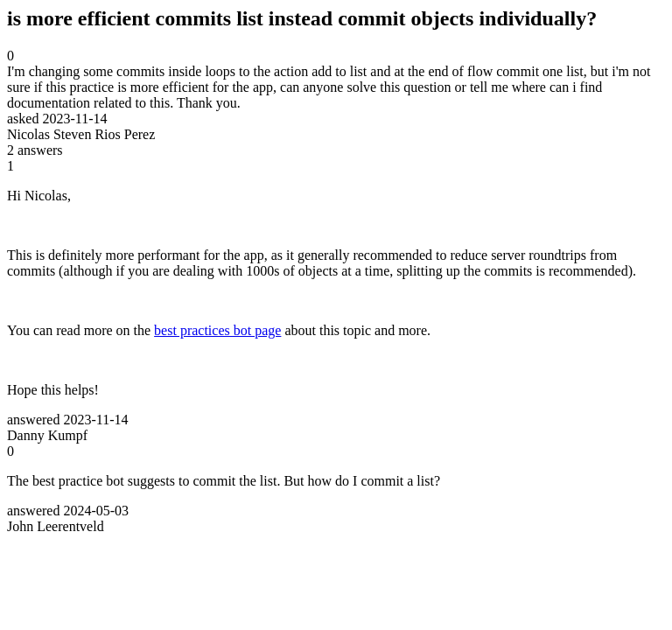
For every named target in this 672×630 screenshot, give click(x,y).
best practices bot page (217, 330)
